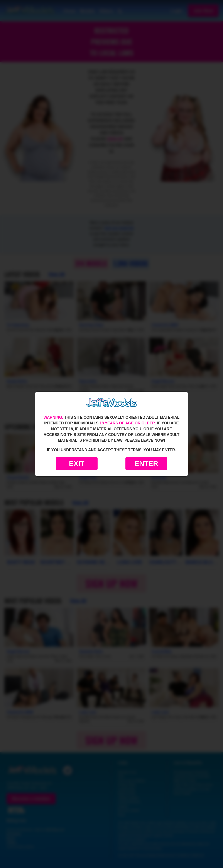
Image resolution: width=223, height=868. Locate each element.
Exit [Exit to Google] (77, 463)
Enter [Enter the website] (146, 463)
